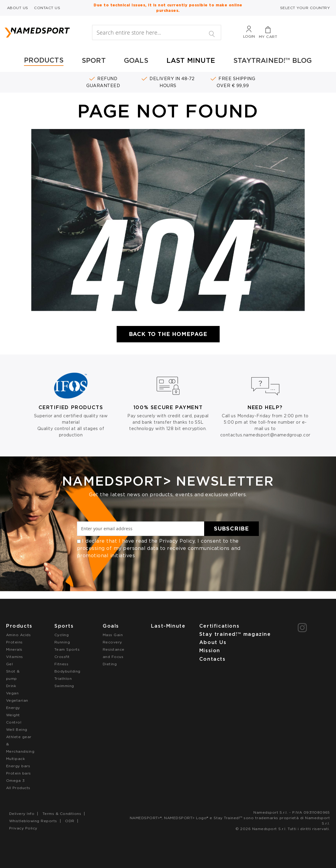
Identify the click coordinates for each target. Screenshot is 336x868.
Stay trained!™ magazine (235, 634)
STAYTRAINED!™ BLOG (273, 60)
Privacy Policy (177, 541)
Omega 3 (15, 780)
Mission (210, 651)
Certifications (219, 626)
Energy (13, 708)
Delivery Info (22, 814)
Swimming (64, 686)
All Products (18, 788)
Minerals (14, 649)
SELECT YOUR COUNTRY (305, 8)
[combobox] (157, 32)
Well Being (17, 729)
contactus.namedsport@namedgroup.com (267, 435)
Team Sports (67, 649)
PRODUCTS (44, 60)
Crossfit (62, 657)
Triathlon (63, 678)
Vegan (12, 693)
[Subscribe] (231, 529)
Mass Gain (113, 635)
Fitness (61, 664)
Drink (11, 686)
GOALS (136, 60)
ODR (70, 821)
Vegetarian (17, 700)
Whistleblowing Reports (33, 821)
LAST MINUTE (191, 60)
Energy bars (18, 766)
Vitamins (15, 657)
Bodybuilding (67, 671)
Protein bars (19, 773)
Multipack (15, 759)
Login (249, 36)
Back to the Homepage (168, 334)
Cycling (62, 635)
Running (62, 642)
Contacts (213, 659)
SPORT (94, 60)
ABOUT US (18, 8)
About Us (213, 642)
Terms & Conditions (62, 814)
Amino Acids (18, 635)
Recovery (112, 642)
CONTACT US (47, 8)
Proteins (14, 642)
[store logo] (45, 32)
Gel (9, 664)
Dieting (110, 664)
